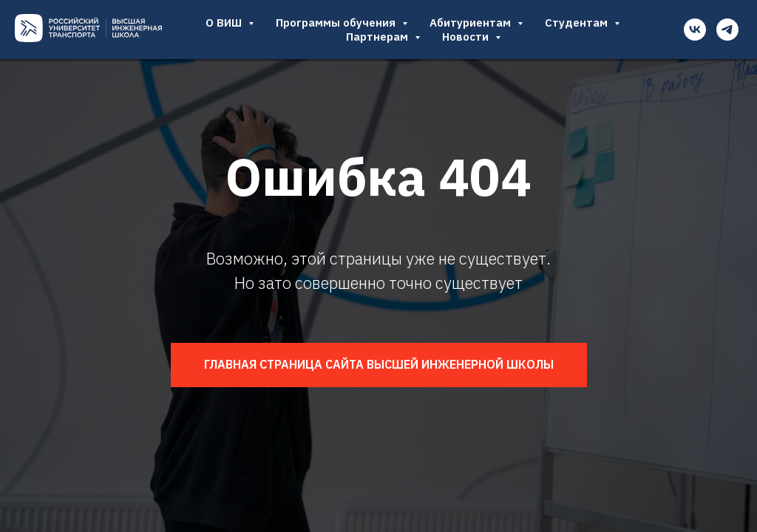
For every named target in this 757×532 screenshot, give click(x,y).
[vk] (695, 30)
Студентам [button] (578, 23)
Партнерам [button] (378, 37)
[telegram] (727, 30)
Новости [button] (467, 37)
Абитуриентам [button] (472, 23)
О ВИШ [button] (225, 23)
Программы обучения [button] (337, 23)
